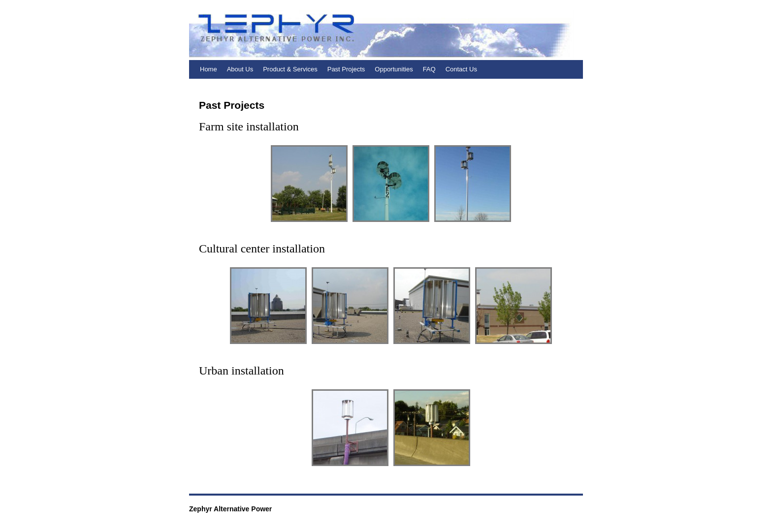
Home (209, 69)
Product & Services (290, 69)
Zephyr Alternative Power (230, 509)
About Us (240, 69)
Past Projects (346, 69)
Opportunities (394, 69)
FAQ (429, 69)
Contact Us (461, 69)
